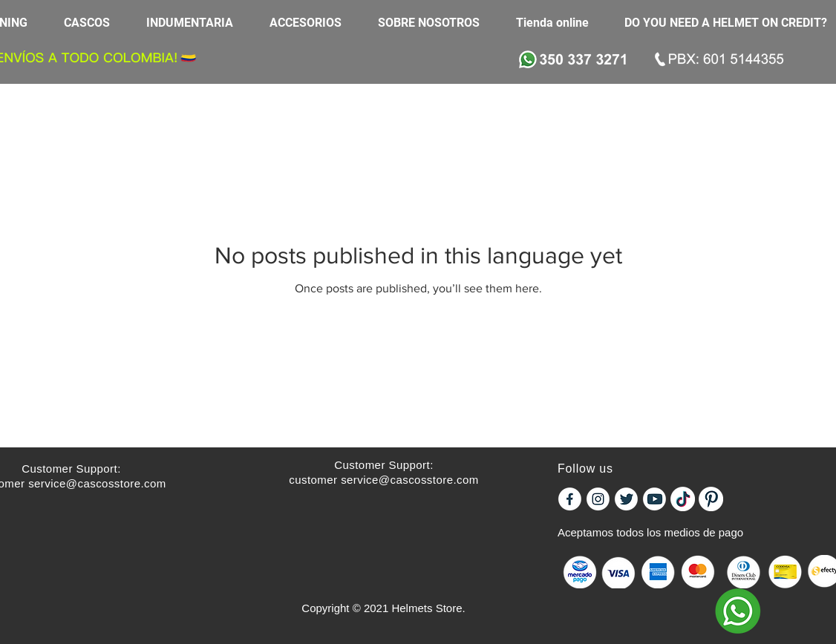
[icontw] (626, 499)
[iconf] (570, 499)
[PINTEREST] (711, 499)
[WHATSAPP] (738, 611)
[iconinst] (598, 499)
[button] (94, 23)
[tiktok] (683, 499)
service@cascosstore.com (97, 483)
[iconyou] (654, 499)
